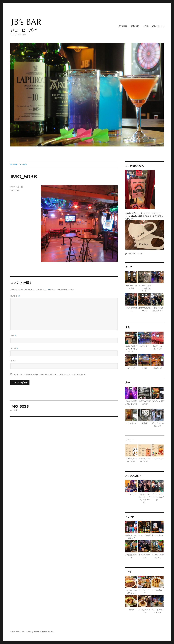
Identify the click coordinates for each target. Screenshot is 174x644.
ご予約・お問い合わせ (153, 26)
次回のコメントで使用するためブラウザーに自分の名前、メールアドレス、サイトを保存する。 (51, 375)
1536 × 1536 (15, 190)
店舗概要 (123, 26)
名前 (13, 335)
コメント (15, 296)
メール (14, 348)
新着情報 (135, 26)
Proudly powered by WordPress (40, 632)
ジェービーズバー (25, 30)
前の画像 (14, 164)
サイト (13, 361)
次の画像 (23, 164)
